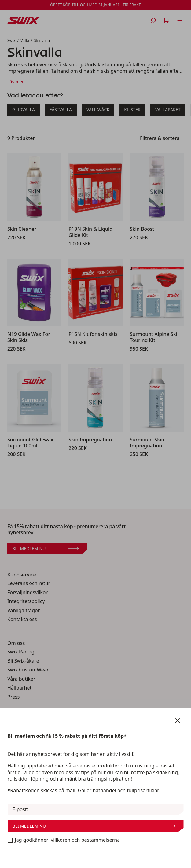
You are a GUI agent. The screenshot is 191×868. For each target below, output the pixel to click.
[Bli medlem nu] (10, 840)
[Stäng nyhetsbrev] (178, 721)
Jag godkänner (64, 840)
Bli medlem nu (94, 826)
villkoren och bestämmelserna (85, 840)
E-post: (20, 809)
